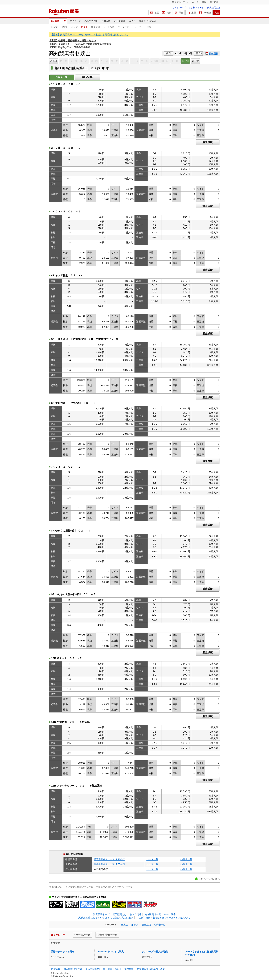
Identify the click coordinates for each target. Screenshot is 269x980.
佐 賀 (195, 61)
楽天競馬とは (214, 8)
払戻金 (84, 27)
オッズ (74, 27)
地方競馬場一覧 (153, 914)
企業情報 (55, 969)
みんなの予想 (91, 21)
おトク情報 (119, 21)
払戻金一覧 (186, 859)
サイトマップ (179, 8)
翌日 (198, 53)
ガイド (132, 21)
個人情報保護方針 (73, 969)
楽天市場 (214, 2)
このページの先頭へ (209, 879)
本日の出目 (87, 77)
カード (195, 2)
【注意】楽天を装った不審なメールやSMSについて (163, 918)
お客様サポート (196, 8)
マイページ (75, 21)
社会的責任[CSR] (112, 969)
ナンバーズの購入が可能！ (156, 952)
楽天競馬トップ (58, 21)
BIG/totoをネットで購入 (111, 952)
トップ (54, 27)
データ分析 (123, 27)
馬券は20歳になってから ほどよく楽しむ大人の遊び (106, 918)
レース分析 (109, 27)
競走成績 (95, 27)
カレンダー (138, 27)
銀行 (204, 2)
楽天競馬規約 (93, 969)
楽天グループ (179, 2)
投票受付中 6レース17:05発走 (110, 864)
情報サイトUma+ (148, 21)
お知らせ (106, 21)
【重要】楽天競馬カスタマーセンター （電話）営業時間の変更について (89, 35)
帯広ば (54, 61)
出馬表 (64, 27)
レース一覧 (152, 859)
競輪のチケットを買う (63, 952)
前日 (168, 53)
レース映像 (170, 914)
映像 (149, 27)
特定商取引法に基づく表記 (151, 969)
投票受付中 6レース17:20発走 (110, 859)
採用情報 (129, 969)
